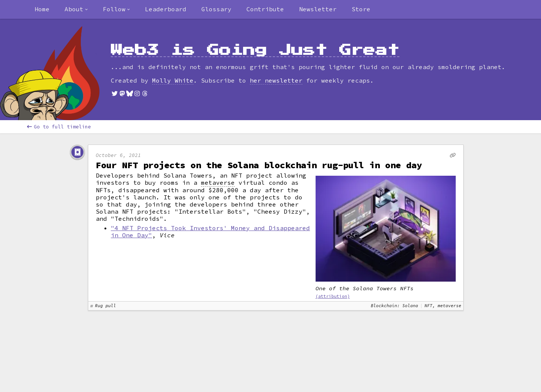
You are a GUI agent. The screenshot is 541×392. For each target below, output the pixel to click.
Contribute (265, 9)
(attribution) (333, 296)
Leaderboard (166, 9)
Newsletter (318, 9)
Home (42, 9)
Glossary (216, 9)
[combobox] (76, 9)
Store (361, 9)
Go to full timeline (59, 127)
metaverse (218, 183)
